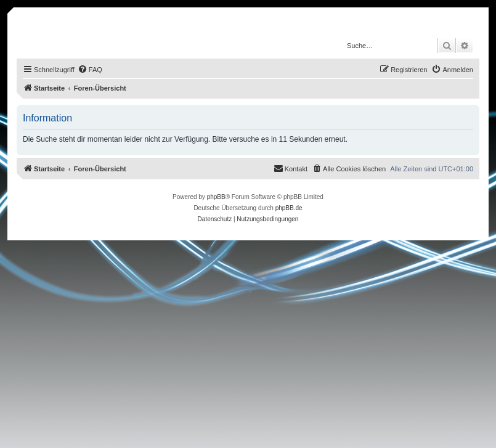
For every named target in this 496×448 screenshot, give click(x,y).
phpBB (216, 197)
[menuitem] (90, 70)
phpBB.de (289, 208)
